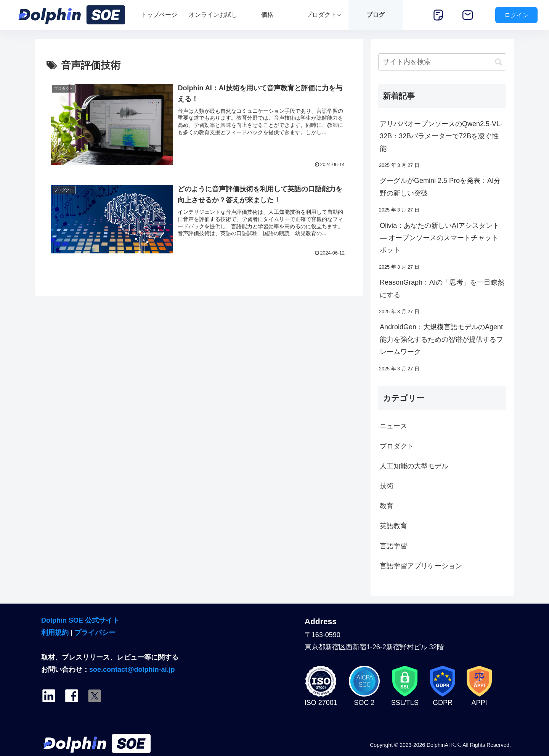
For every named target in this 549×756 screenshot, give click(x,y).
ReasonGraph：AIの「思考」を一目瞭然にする (442, 288)
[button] (498, 62)
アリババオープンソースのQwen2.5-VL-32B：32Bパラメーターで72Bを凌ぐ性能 (441, 136)
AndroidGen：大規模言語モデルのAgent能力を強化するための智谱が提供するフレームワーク (441, 339)
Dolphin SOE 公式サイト (80, 620)
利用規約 (55, 633)
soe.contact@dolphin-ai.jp (132, 670)
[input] (442, 62)
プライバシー (95, 633)
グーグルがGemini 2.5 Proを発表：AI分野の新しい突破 (440, 187)
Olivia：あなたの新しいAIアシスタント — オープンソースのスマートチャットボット (440, 238)
